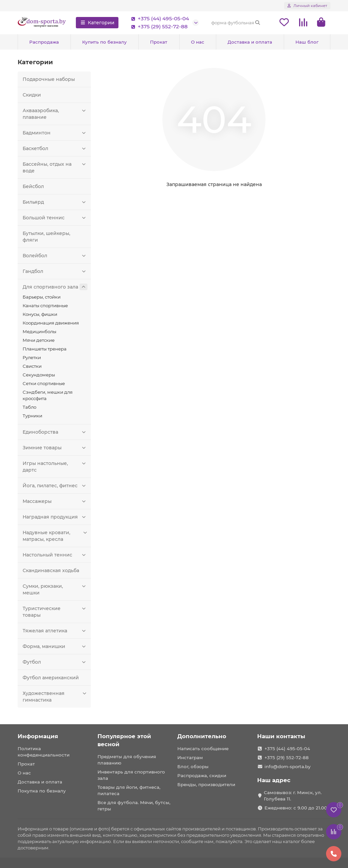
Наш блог (307, 42)
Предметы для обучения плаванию (127, 760)
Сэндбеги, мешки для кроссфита (48, 395)
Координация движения (51, 323)
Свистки (32, 366)
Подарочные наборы (49, 79)
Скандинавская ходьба (51, 570)
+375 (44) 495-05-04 (159, 19)
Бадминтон (55, 133)
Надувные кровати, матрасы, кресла (55, 536)
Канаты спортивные (45, 306)
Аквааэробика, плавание (55, 114)
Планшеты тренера (45, 349)
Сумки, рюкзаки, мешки (55, 589)
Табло (29, 407)
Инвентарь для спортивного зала (131, 775)
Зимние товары (55, 448)
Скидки (32, 95)
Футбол (55, 662)
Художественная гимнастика (55, 696)
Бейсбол (33, 186)
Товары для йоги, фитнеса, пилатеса (129, 790)
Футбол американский (51, 678)
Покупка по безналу (42, 791)
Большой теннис (55, 218)
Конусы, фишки (40, 314)
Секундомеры (39, 375)
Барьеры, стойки (42, 297)
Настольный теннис (55, 555)
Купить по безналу (104, 42)
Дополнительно (202, 736)
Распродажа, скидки (202, 775)
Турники (32, 416)
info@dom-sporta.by (287, 766)
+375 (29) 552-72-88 (158, 27)
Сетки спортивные (44, 383)
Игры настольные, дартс (55, 466)
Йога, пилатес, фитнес (55, 486)
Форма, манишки (55, 646)
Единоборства (55, 432)
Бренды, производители (206, 784)
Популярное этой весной (124, 740)
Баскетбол (55, 148)
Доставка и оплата (250, 42)
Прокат (159, 42)
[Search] (236, 23)
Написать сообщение (203, 749)
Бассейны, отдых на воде (55, 167)
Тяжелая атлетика (55, 631)
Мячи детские (39, 340)
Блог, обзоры (193, 766)
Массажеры (55, 501)
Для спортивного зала (55, 287)
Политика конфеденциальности (44, 752)
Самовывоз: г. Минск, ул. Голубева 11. (293, 796)
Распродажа (44, 42)
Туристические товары (55, 612)
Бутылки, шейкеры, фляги (46, 237)
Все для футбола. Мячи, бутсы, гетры (134, 806)
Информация (38, 736)
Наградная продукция (55, 517)
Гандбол (55, 271)
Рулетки (32, 357)
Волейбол (55, 256)
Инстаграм (190, 758)
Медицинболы (39, 331)
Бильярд (55, 202)
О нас (198, 42)
